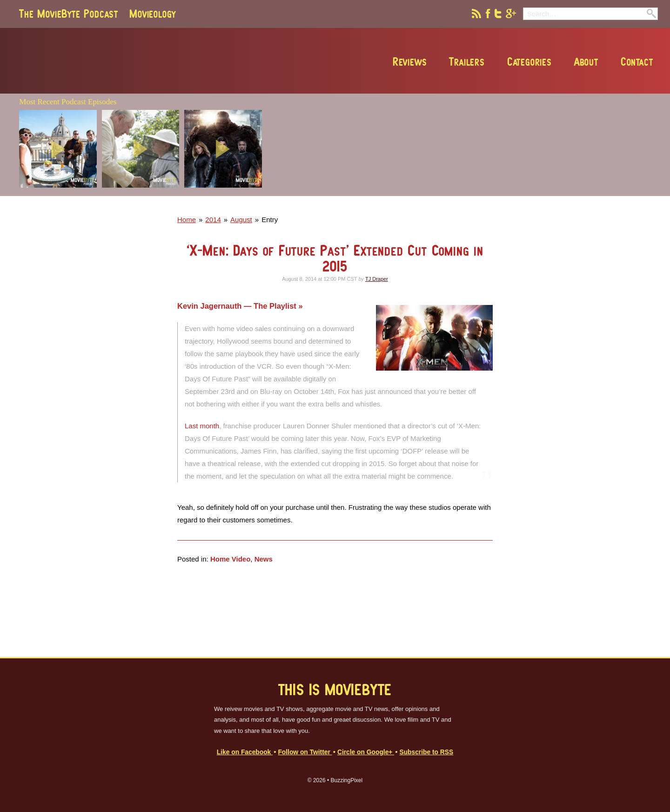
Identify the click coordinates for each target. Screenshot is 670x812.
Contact (637, 61)
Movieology (153, 14)
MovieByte (125, 61)
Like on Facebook (245, 752)
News (264, 559)
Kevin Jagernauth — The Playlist (238, 306)
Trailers (467, 61)
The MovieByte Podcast (69, 14)
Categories (529, 61)
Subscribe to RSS (426, 752)
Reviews (410, 61)
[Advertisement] (523, 193)
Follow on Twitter (305, 752)
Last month (202, 426)
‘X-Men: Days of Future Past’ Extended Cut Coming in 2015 (335, 258)
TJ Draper (377, 279)
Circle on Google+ (366, 752)
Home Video (230, 559)
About (586, 61)
